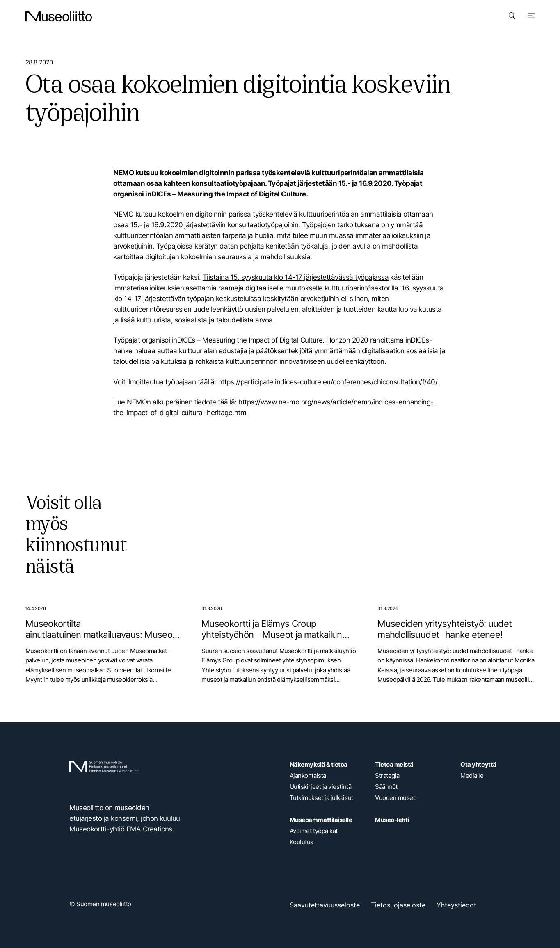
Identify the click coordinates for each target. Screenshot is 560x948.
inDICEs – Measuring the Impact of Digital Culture (247, 340)
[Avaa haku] (512, 16)
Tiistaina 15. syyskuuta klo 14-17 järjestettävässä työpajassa (296, 277)
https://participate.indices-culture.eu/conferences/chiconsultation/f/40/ (328, 382)
